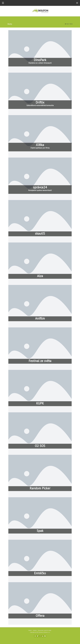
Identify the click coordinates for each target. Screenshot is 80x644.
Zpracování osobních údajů (45, 630)
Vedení (30, 630)
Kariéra (35, 630)
